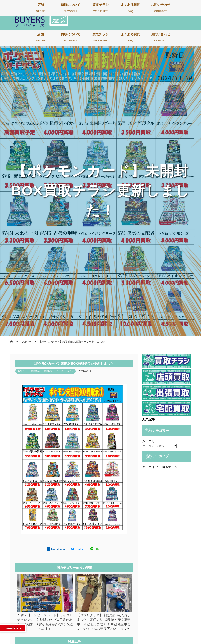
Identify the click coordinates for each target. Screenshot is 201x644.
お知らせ (22, 371)
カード (60, 371)
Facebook (56, 549)
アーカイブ (150, 467)
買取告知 (48, 371)
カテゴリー (150, 441)
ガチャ (70, 371)
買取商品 (35, 371)
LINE (96, 549)
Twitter (78, 549)
